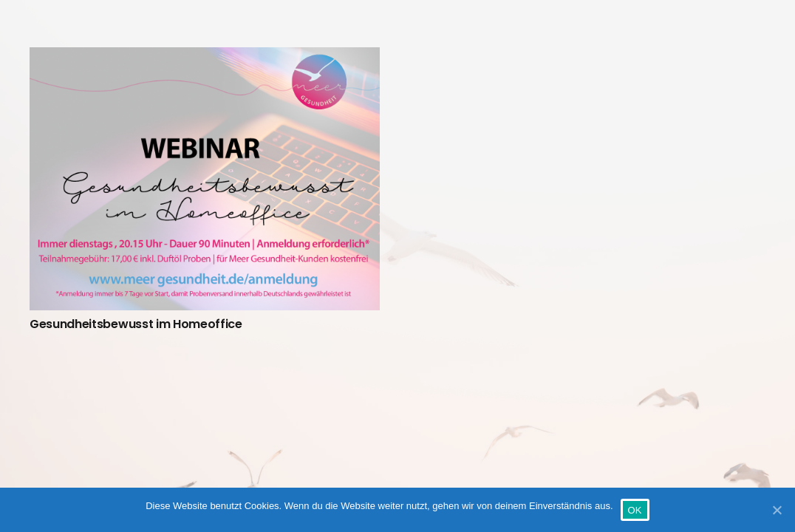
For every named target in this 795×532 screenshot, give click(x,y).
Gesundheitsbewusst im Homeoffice (136, 324)
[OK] (777, 510)
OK (635, 510)
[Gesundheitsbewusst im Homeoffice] (205, 179)
